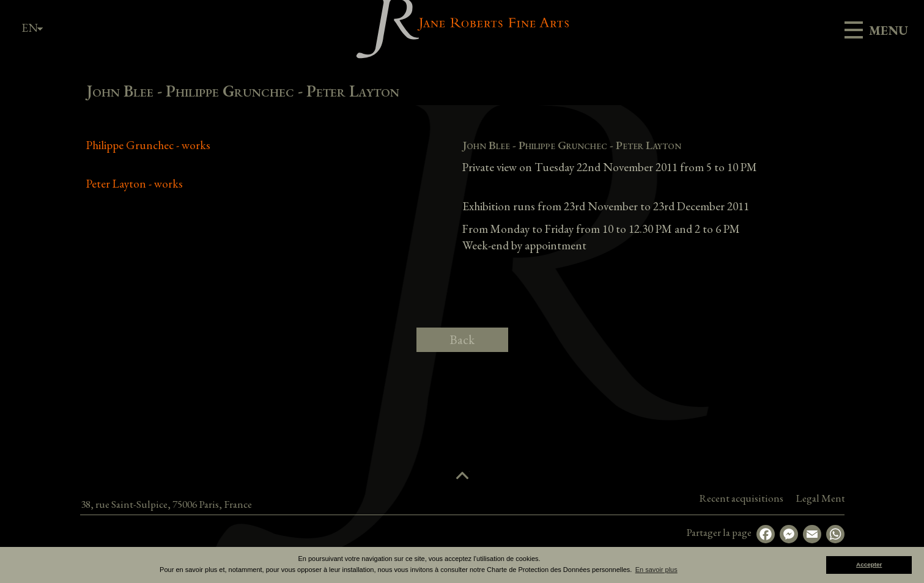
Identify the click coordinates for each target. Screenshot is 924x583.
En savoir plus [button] (656, 570)
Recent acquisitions (832, 498)
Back (462, 339)
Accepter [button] (869, 564)
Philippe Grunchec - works (148, 145)
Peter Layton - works (135, 184)
